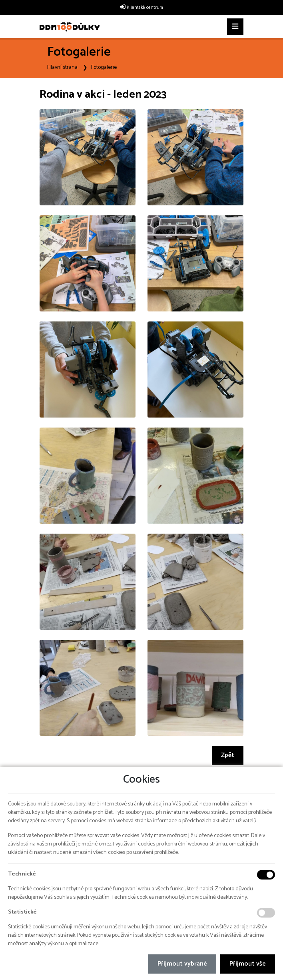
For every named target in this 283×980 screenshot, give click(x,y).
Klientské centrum (145, 8)
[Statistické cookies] (266, 913)
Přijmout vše (248, 964)
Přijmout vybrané (182, 964)
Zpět (228, 755)
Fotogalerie (104, 67)
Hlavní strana (62, 67)
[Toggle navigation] (235, 27)
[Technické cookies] (266, 875)
